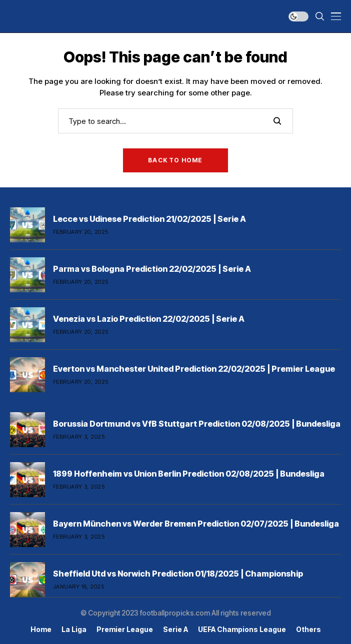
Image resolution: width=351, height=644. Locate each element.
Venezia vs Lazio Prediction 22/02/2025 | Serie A (149, 319)
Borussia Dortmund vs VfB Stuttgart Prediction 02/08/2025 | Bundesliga (197, 424)
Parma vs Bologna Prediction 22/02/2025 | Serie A (152, 269)
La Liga (74, 630)
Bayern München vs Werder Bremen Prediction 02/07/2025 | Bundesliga (196, 524)
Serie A (175, 630)
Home (41, 630)
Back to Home (175, 160)
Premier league (125, 630)
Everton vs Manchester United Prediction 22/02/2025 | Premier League (194, 369)
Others (308, 630)
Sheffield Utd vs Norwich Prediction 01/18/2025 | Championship (178, 574)
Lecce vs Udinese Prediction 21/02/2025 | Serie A (149, 219)
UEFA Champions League (242, 630)
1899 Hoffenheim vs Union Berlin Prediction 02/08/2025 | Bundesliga (189, 474)
